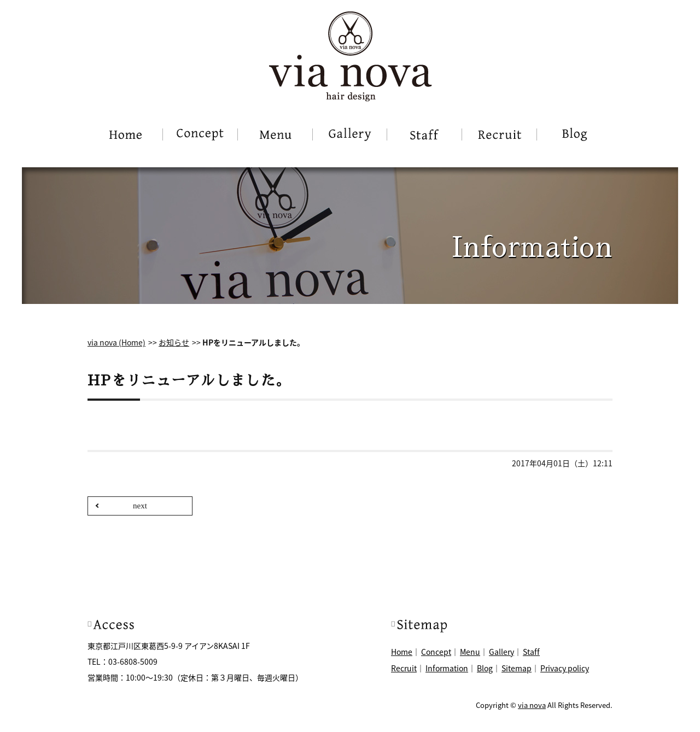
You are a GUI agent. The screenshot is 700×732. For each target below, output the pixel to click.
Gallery (501, 652)
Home (402, 652)
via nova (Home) (116, 342)
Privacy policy (565, 668)
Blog (485, 668)
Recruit (404, 668)
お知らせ (174, 342)
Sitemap (517, 668)
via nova (532, 705)
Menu (470, 652)
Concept (436, 652)
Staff (531, 652)
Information (447, 668)
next (140, 506)
